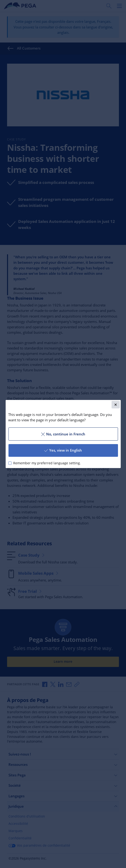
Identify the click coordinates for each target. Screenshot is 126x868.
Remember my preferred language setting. (47, 463)
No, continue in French (63, 434)
